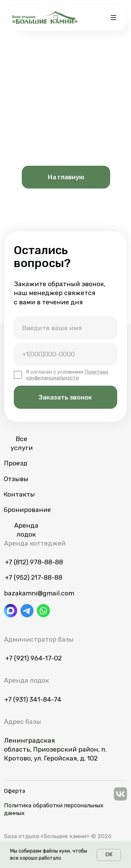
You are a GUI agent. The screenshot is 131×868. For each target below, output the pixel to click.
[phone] (65, 354)
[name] (65, 328)
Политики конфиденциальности (67, 375)
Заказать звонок (65, 397)
